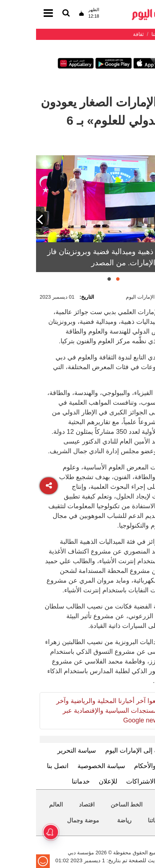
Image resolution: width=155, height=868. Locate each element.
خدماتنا (45, 781)
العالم (20, 805)
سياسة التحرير (41, 750)
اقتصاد (51, 805)
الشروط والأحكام (121, 766)
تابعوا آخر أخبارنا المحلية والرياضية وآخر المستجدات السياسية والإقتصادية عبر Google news (73, 711)
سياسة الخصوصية (65, 766)
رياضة (88, 820)
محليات (131, 805)
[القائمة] (30, 13)
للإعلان (72, 781)
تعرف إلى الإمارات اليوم (101, 750)
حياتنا (118, 820)
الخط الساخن (90, 805)
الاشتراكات (105, 781)
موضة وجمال (47, 820)
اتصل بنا (22, 766)
